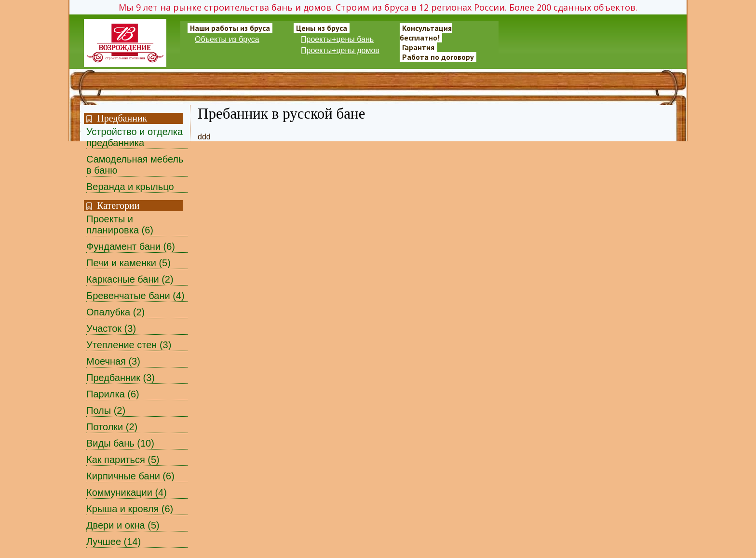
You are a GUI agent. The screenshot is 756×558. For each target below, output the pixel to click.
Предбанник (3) (121, 378)
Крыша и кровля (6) (130, 509)
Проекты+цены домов (340, 50)
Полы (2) (106, 410)
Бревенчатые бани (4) (135, 296)
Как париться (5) (123, 460)
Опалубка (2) (115, 312)
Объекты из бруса (227, 39)
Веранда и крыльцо (130, 187)
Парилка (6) (113, 394)
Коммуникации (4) (127, 492)
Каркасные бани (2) (130, 279)
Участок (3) (111, 328)
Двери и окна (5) (123, 525)
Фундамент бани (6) (131, 246)
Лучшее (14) (114, 542)
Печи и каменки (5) (128, 263)
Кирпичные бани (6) (130, 476)
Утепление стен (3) (129, 345)
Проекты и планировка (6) (120, 225)
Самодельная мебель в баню (135, 165)
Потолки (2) (112, 427)
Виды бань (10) (120, 443)
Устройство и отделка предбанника (135, 137)
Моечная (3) (113, 361)
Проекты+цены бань (337, 39)
